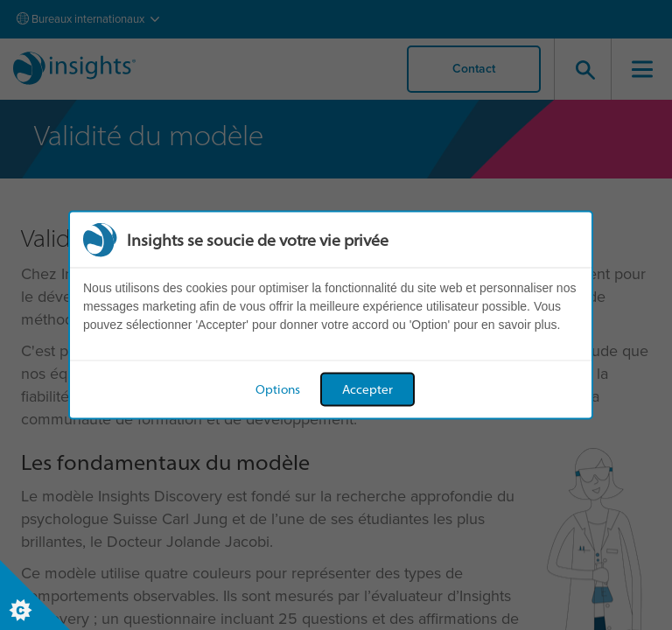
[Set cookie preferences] (35, 595)
